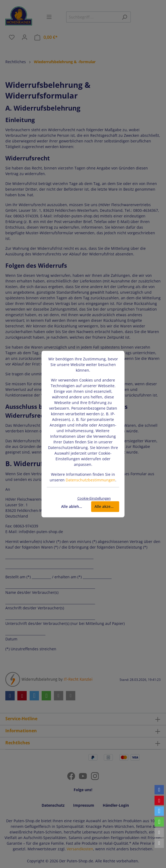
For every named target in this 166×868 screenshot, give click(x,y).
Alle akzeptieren (107, 506)
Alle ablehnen (74, 506)
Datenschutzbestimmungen (90, 480)
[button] (159, 790)
